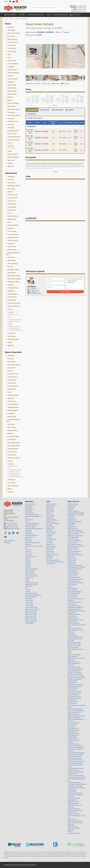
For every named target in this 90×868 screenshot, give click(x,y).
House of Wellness (73, 621)
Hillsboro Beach (29, 506)
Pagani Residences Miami (75, 686)
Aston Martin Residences (32, 515)
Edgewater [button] (11, 228)
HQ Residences (72, 613)
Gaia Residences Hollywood (75, 607)
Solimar (10, 323)
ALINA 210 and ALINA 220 (75, 530)
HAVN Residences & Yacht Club (76, 611)
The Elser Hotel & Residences (33, 595)
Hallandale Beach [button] (13, 73)
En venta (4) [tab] (32, 110)
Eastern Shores (51, 522)
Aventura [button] (10, 27)
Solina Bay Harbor (73, 732)
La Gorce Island (50, 534)
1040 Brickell (71, 516)
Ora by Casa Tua (72, 683)
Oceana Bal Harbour (31, 557)
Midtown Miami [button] (12, 264)
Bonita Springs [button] (12, 39)
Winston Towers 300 (31, 614)
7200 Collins (71, 525)
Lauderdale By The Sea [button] (13, 254)
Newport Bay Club (51, 546)
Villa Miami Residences (74, 814)
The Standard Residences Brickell (77, 784)
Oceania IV (28, 564)
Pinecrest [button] (11, 125)
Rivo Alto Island (51, 553)
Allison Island (50, 509)
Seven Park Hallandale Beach (76, 719)
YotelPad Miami (29, 623)
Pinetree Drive (50, 551)
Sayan (27, 588)
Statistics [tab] (31, 114)
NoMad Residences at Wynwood (77, 658)
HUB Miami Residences (74, 614)
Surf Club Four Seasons (14, 327)
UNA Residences (72, 800)
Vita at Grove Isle (72, 819)
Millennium (28, 539)
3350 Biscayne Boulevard (75, 522)
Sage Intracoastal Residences (76, 711)
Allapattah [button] (11, 177)
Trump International (31, 597)
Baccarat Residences (74, 548)
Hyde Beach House (30, 527)
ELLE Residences (72, 585)
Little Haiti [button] (11, 257)
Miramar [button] (10, 97)
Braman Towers (72, 558)
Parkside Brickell (72, 690)
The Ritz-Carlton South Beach (76, 775)
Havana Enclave (72, 616)
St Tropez (28, 590)
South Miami (29, 508)
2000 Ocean (28, 511)
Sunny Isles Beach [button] (13, 140)
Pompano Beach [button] (13, 131)
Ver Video (56, 84)
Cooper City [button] (11, 45)
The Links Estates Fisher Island (55, 562)
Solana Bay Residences (74, 730)
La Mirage (49, 536)
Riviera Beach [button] (12, 297)
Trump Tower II (29, 604)
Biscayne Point (50, 516)
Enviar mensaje (65, 292)
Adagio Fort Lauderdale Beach (76, 532)
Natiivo (70, 653)
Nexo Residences (72, 656)
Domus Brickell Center (74, 581)
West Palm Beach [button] (13, 157)
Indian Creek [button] (12, 85)
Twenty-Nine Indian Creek (75, 793)
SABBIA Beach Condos (31, 585)
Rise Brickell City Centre (32, 583)
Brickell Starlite (72, 560)
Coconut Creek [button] (12, 195)
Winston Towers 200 (31, 613)
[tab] (14, 27)
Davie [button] (9, 54)
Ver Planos (65, 84)
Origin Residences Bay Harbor (76, 684)
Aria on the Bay (29, 513)
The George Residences (53, 560)
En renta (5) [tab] (45, 110)
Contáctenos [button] (75, 15)
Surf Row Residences (14, 328)
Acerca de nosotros (9, 541)
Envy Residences (72, 588)
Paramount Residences (32, 576)
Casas (48, 501)
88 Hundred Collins (13, 314)
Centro (27, 522)
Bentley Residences (73, 553)
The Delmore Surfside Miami (16, 330)
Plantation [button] (11, 128)
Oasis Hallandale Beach (74, 663)
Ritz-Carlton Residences (74, 697)
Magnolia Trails (50, 544)
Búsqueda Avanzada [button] (61, 15)
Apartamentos (29, 501)
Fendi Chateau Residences (15, 320)
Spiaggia (11, 325)
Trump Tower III (29, 606)
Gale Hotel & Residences (32, 525)
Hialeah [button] (10, 76)
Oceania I (28, 558)
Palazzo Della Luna (30, 574)
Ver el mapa (46, 84)
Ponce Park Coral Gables (74, 693)
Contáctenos (7, 543)
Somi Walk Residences (74, 733)
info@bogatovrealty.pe (81, 11)
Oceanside (28, 567)
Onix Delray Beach (73, 681)
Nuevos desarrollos (73, 501)
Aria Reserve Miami (73, 539)
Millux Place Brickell (73, 648)
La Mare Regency (72, 635)
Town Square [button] (12, 336)
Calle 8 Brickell (72, 564)
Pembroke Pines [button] (13, 121)
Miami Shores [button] (12, 94)
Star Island (49, 558)
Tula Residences (72, 791)
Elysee (69, 586)
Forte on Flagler (72, 597)
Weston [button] (10, 163)
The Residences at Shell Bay (75, 768)
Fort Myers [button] (11, 67)
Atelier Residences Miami (75, 544)
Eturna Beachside (73, 590)
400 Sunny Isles (29, 509)
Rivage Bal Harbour (73, 702)
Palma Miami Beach (73, 688)
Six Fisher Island (72, 725)
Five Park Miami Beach (74, 593)
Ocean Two (28, 551)
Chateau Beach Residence (32, 523)
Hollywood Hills (50, 529)
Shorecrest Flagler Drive (74, 723)
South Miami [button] (12, 300)
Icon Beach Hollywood (74, 623)
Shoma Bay (71, 721)
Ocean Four (28, 555)
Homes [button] (23, 15)
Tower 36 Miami (72, 789)
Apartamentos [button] (11, 15)
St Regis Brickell (72, 737)
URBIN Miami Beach (73, 803)
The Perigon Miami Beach (75, 763)
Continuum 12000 (73, 574)
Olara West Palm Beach (74, 670)
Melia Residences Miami (74, 642)
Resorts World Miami (73, 695)
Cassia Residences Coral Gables (76, 567)
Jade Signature (29, 534)
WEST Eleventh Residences (75, 821)
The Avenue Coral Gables (75, 746)
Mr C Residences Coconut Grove (34, 546)
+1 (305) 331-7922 (82, 6)
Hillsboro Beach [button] (13, 79)
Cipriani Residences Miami (75, 569)
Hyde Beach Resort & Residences (34, 529)
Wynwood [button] (10, 166)
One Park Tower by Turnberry (76, 676)
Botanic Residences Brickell (75, 555)
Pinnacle (27, 579)
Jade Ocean (28, 532)
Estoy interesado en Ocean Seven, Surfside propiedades (75, 283)
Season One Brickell (73, 714)
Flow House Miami (73, 595)
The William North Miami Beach (76, 788)
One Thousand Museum (32, 569)
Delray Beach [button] (12, 219)
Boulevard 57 (71, 557)
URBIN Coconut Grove (74, 802)
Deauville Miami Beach (74, 578)
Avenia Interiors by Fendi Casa (76, 546)
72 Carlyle (70, 509)
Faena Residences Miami (75, 592)
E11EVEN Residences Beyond (76, 583)
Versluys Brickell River (74, 809)
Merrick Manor (29, 537)
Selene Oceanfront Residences (76, 716)
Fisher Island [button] (12, 61)
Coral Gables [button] (12, 48)
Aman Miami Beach (73, 537)
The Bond (28, 592)
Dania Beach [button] (12, 210)
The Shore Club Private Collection (77, 777)
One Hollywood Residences (75, 674)
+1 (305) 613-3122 (82, 8)
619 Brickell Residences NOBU (76, 513)
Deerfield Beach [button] (13, 216)
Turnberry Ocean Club (31, 607)
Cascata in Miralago (52, 520)
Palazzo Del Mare (30, 571)
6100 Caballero (72, 523)
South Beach (50, 557)
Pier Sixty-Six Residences (75, 691)
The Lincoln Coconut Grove (75, 760)
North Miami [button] (11, 106)
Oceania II (28, 560)
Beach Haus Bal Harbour (74, 551)
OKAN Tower (71, 660)
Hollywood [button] (11, 82)
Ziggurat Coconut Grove (74, 833)
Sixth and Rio (71, 726)
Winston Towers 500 (31, 618)
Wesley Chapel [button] (12, 154)
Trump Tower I (29, 602)
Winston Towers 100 (31, 611)
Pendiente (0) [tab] (57, 110)
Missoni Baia (29, 541)
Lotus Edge (49, 541)
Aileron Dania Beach (73, 534)
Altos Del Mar (50, 511)
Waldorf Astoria (72, 826)
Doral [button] (9, 58)
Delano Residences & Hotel (75, 579)
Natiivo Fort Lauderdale (74, 655)
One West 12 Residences (75, 679)
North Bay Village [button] (13, 103)
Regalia (27, 581)
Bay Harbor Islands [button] (14, 33)
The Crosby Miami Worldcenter (76, 753)
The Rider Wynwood (73, 770)
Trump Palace (29, 599)
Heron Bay (49, 525)
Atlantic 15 (49, 513)
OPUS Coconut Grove (74, 662)
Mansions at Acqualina (31, 536)
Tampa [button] (10, 151)
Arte (10, 316)
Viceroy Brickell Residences (75, 810)
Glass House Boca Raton (74, 609)
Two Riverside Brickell (74, 798)
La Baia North (71, 634)
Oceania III (28, 562)
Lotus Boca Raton (51, 539)
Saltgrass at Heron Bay (53, 555)
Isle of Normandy (51, 532)
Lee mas (55, 172)
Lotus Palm (49, 543)
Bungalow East (72, 562)
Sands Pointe (29, 586)
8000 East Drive (72, 527)
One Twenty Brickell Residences (77, 677)
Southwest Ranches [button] (14, 137)
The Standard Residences (75, 782)
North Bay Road (51, 548)
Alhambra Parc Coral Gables (75, 536)
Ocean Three (29, 553)
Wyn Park (70, 831)
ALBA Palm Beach (73, 529)
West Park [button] (11, 160)
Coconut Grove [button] (12, 42)
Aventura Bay (50, 515)
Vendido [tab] (69, 110)
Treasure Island (51, 564)
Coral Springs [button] (12, 51)
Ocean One (28, 550)
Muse (27, 548)
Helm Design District (73, 618)
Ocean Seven (12, 148)
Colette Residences (73, 572)
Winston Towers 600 (31, 620)
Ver (82, 131)
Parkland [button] (10, 118)
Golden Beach (50, 508)
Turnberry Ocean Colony (32, 609)
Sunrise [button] (10, 143)
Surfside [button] (11, 146)
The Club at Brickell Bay (32, 593)
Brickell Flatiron (29, 520)
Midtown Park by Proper (74, 646)
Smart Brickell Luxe (73, 728)
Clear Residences (72, 571)
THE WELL (70, 742)
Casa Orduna (50, 518)
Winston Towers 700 (31, 621)
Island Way (49, 530)
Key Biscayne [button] (12, 88)
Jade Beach (28, 530)
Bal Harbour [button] (11, 30)
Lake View (49, 537)
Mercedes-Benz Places (74, 644)
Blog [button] (49, 15)
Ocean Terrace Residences (75, 669)
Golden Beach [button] (12, 70)
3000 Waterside (72, 520)
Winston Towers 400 (31, 616)
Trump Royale (29, 600)
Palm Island (50, 550)
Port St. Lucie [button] (12, 134)
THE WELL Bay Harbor (74, 744)
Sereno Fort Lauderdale (74, 718)
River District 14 (72, 704)
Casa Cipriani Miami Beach (75, 565)
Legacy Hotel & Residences (75, 637)
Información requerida (34, 84)
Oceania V (28, 565)
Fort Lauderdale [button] (13, 64)
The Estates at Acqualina (75, 756)
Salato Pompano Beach (74, 712)
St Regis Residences (73, 739)
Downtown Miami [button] (13, 225)
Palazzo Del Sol (29, 572)
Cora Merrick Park (73, 576)
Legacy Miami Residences (75, 639)
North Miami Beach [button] (14, 109)
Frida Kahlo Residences (74, 606)
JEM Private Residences (74, 628)
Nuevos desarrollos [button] (36, 15)
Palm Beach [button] (11, 112)
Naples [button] (10, 100)
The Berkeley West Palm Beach (76, 747)
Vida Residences (72, 812)
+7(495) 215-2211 (82, 9)
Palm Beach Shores (30, 504)
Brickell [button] (10, 192)
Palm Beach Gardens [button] (14, 279)
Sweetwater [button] (11, 333)
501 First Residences (73, 511)
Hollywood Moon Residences (76, 620)
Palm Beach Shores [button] (14, 115)
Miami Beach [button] (12, 91)
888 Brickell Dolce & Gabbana (76, 515)
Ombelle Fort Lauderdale (74, 672)
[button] (83, 39)
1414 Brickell (71, 518)
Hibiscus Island (50, 527)
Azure (10, 318)
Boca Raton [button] (11, 36)
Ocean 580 (71, 665)
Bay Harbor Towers (73, 550)
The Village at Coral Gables (75, 786)
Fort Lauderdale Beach (53, 523)
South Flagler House (73, 735)
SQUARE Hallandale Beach (75, 709)
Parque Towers (29, 578)
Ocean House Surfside (14, 321)
